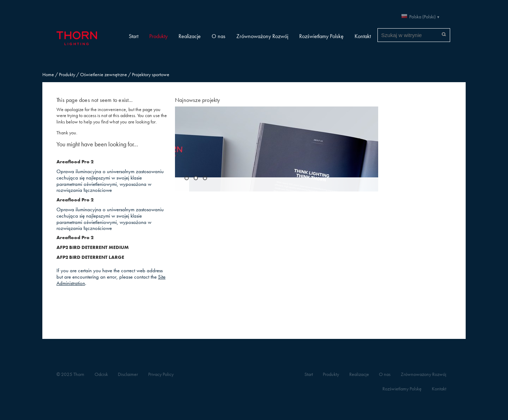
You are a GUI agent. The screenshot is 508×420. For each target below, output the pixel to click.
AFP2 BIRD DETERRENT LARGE (90, 257)
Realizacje (190, 36)
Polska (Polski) (422, 17)
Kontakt (363, 36)
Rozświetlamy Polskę (321, 36)
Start (134, 36)
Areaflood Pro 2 (75, 162)
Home (48, 75)
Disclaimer (128, 374)
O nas (219, 36)
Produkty (158, 36)
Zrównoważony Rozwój (262, 36)
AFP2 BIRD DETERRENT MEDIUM (93, 247)
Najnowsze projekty (198, 100)
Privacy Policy (161, 374)
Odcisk (101, 374)
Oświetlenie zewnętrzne (104, 75)
